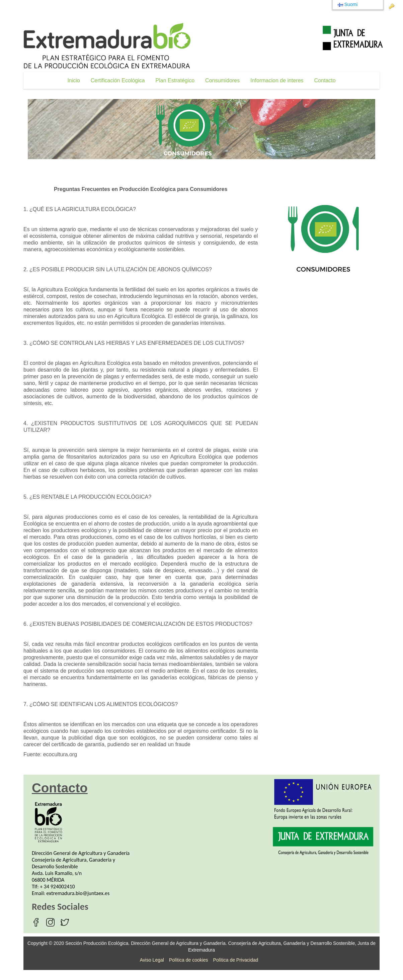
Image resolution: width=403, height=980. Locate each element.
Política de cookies (189, 960)
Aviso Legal (152, 960)
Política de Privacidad (236, 960)
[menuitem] (73, 80)
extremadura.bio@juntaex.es (78, 893)
